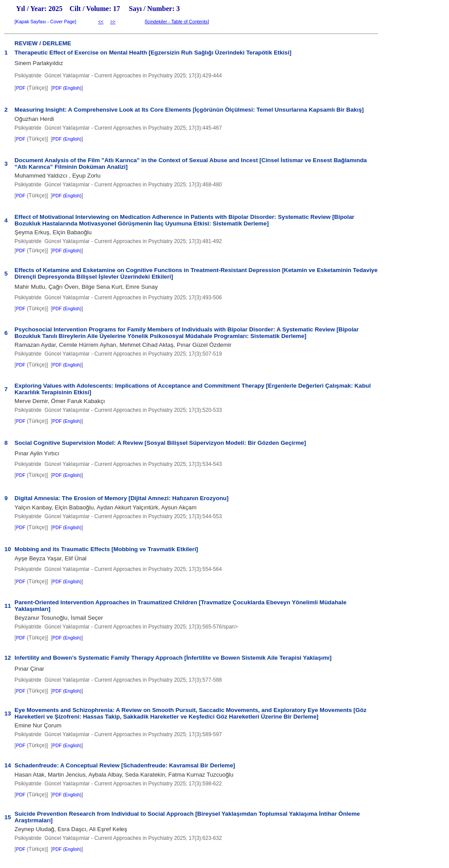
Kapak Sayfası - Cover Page (45, 22)
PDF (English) (67, 88)
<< (101, 22)
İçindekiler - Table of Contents (177, 22)
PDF (20, 88)
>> (112, 22)
